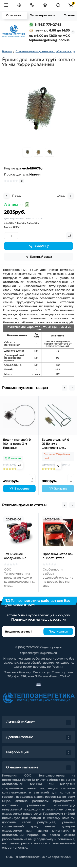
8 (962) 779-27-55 (45, 25)
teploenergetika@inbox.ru (38, 653)
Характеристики (42, 15)
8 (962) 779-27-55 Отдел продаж (39, 647)
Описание (14, 15)
